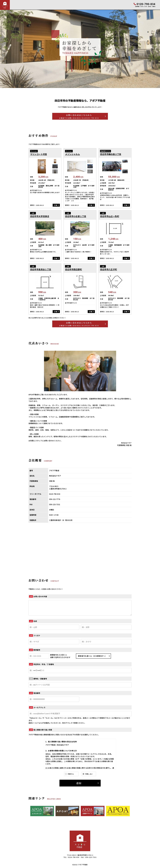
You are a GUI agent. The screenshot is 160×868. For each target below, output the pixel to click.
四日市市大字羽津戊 (40, 216)
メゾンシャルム (72, 154)
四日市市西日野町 (74, 269)
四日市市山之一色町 (110, 216)
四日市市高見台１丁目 (41, 269)
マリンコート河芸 (39, 154)
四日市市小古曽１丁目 (76, 216)
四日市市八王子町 (109, 269)
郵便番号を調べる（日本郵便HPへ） (92, 656)
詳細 (56, 205)
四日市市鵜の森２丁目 (111, 154)
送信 (79, 783)
